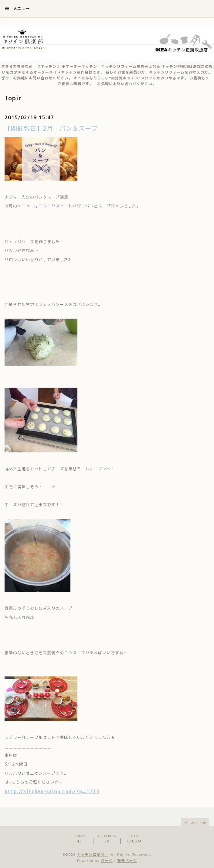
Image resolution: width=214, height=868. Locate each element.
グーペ (107, 861)
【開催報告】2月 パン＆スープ (51, 128)
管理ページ (127, 861)
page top (195, 822)
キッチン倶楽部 (93, 854)
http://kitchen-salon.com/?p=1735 (52, 791)
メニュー (17, 9)
